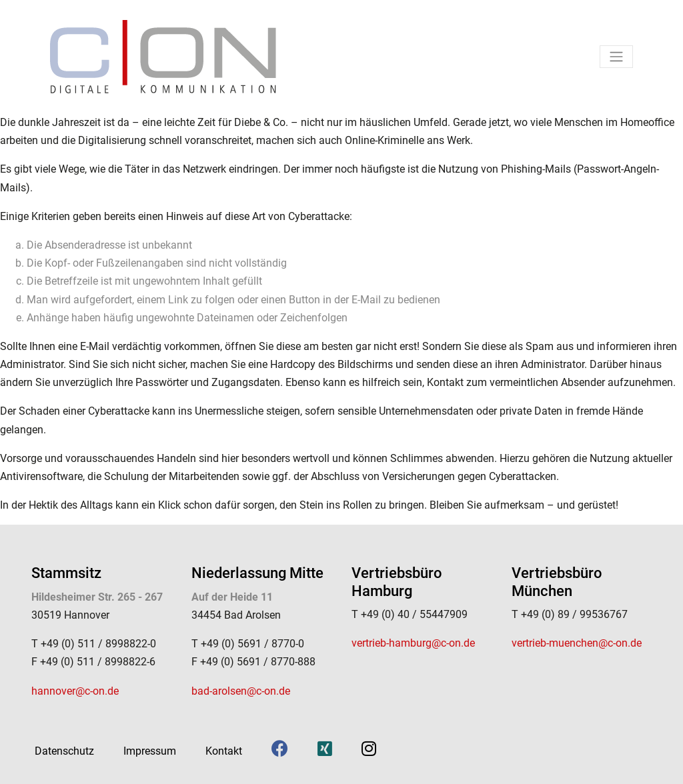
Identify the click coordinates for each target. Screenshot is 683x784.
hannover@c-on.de (75, 691)
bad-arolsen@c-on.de (241, 691)
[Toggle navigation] (616, 57)
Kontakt (224, 751)
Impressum (150, 751)
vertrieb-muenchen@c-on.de (577, 643)
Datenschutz (64, 751)
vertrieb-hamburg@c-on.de (413, 643)
